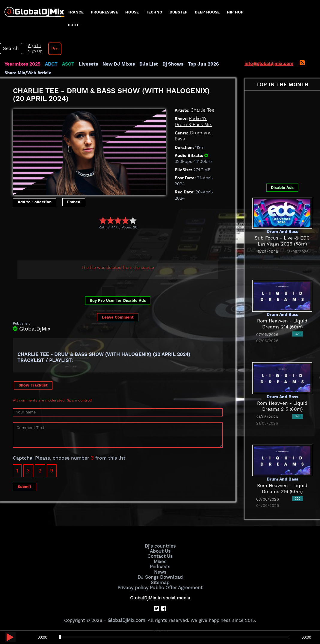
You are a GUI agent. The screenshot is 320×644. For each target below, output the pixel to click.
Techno (154, 12)
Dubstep (179, 12)
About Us (160, 551)
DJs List (146, 64)
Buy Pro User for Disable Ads (118, 300)
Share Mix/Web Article (28, 72)
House (132, 12)
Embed (74, 202)
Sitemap (160, 581)
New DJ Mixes (117, 64)
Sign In (33, 46)
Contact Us (160, 556)
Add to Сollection (35, 202)
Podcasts (160, 566)
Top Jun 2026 (199, 64)
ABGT (50, 64)
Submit (25, 487)
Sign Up (34, 51)
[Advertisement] (122, 246)
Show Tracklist (33, 385)
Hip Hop (235, 12)
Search (10, 49)
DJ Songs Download (160, 576)
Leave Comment (118, 317)
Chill (74, 25)
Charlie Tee (202, 110)
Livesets (87, 64)
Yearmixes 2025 (22, 64)
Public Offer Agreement (176, 587)
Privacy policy (134, 587)
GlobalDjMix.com (126, 619)
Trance (76, 12)
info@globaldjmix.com (269, 63)
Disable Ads (282, 188)
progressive (104, 12)
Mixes (160, 561)
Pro (53, 49)
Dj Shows (170, 64)
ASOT (67, 64)
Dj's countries (160, 546)
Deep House (207, 12)
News (160, 571)
